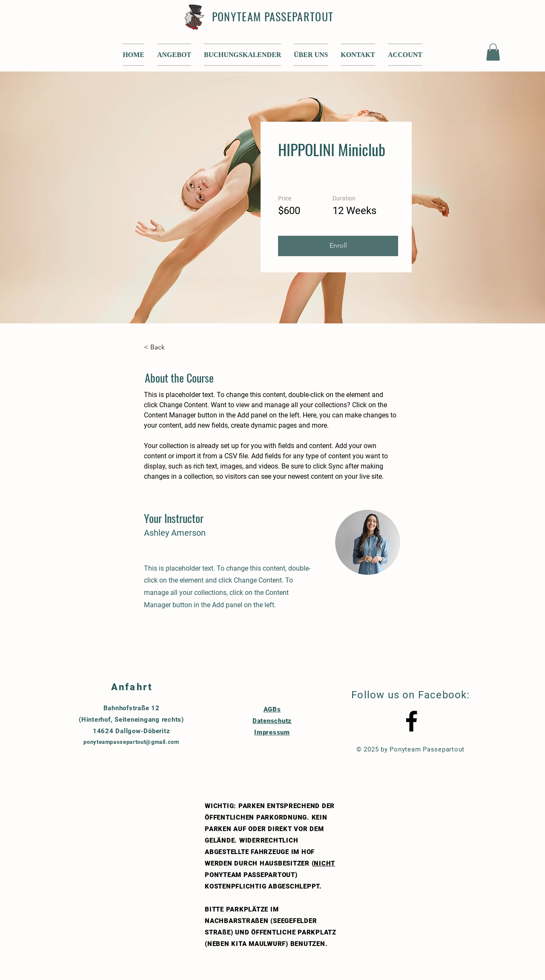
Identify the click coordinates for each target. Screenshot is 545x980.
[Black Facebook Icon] (412, 721)
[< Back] (167, 348)
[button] (311, 55)
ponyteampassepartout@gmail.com (131, 742)
